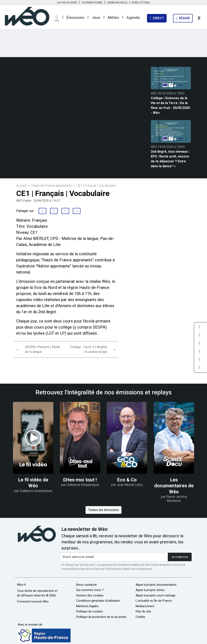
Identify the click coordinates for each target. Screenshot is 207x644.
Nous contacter (87, 585)
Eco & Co (127, 480)
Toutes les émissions (103, 510)
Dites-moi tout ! (80, 480)
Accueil (21, 186)
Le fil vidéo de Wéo (33, 483)
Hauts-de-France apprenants (52, 186)
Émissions (75, 18)
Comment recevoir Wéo (33, 601)
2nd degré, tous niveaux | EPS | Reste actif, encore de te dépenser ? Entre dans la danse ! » (170, 159)
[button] (57, 18)
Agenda (133, 18)
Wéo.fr (21, 585)
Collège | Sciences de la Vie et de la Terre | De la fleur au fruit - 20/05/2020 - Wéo (170, 105)
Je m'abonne (180, 557)
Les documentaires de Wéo (174, 486)
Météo (113, 18)
